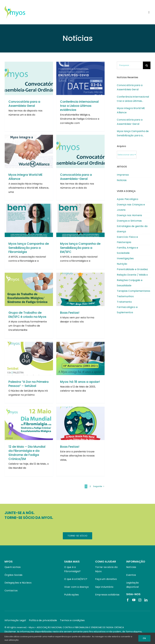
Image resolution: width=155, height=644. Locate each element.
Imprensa (123, 175)
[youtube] (134, 600)
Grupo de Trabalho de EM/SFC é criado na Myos (27, 315)
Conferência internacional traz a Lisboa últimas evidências (79, 106)
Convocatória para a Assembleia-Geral (76, 177)
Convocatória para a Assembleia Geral (24, 104)
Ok (144, 638)
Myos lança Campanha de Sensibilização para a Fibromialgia (29, 248)
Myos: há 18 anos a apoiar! (80, 382)
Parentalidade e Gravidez (132, 269)
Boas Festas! (70, 313)
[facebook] (128, 600)
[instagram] (140, 600)
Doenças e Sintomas (129, 221)
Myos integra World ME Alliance (26, 177)
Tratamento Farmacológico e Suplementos (127, 307)
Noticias (122, 180)
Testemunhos (125, 296)
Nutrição (122, 264)
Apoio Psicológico (128, 199)
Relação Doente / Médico (132, 275)
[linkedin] (146, 600)
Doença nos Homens (129, 215)
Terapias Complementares (134, 291)
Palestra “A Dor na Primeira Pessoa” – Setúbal (29, 384)
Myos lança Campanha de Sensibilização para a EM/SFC (80, 248)
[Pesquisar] (147, 65)
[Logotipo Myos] (15, 7)
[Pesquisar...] (130, 65)
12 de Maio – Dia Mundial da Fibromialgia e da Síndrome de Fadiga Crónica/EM (27, 453)
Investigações (125, 258)
